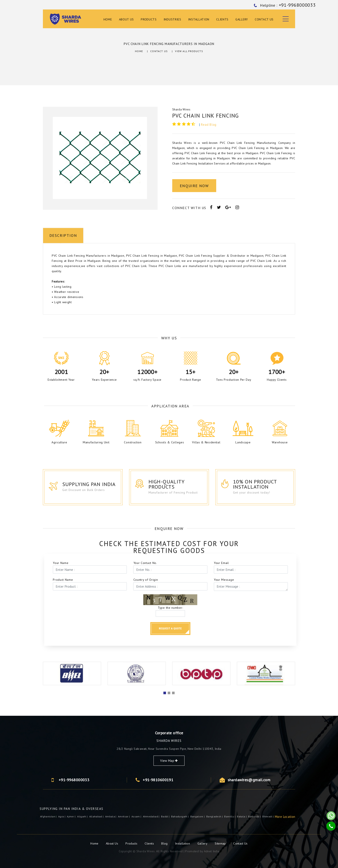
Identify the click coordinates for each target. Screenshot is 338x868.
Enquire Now (194, 186)
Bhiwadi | (268, 816)
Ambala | (111, 816)
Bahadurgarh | (180, 816)
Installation (199, 19)
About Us (127, 19)
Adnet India (212, 851)
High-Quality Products (175, 484)
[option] (100, 158)
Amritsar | (124, 816)
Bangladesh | (215, 816)
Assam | (137, 816)
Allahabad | (97, 816)
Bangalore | (198, 816)
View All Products (189, 51)
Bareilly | (230, 816)
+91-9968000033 (257, 780)
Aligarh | (83, 816)
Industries (172, 19)
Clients (222, 19)
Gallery (242, 19)
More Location (285, 817)
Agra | (62, 816)
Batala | (242, 816)
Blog (165, 843)
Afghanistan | (49, 816)
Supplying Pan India (95, 484)
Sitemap (220, 843)
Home (108, 19)
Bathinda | (255, 816)
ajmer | (72, 816)
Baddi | (166, 816)
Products (149, 19)
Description (63, 319)
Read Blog (209, 125)
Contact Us (264, 19)
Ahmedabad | (152, 816)
